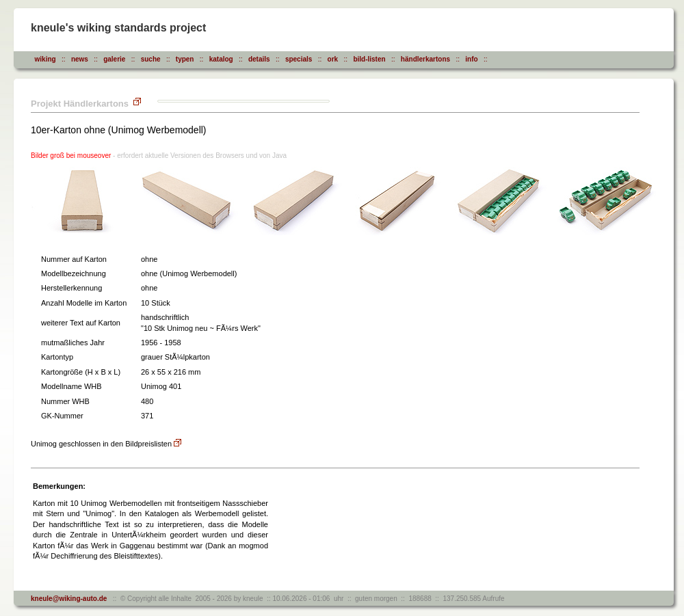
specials (299, 59)
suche (151, 59)
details (259, 59)
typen (185, 59)
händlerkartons (425, 59)
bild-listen (369, 59)
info (471, 59)
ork (333, 59)
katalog (221, 59)
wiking (45, 59)
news (80, 59)
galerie (114, 59)
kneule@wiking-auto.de (69, 599)
